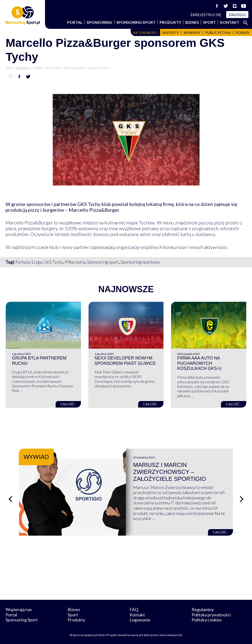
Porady (243, 33)
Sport (209, 22)
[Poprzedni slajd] (10, 499)
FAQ (134, 609)
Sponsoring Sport (136, 22)
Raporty (171, 33)
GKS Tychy (53, 262)
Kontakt (230, 22)
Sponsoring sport (103, 262)
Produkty (170, 22)
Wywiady (192, 33)
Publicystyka (218, 33)
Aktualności (145, 33)
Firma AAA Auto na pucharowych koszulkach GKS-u (199, 363)
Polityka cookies (207, 620)
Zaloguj (237, 15)
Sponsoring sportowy (140, 262)
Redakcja (23, 68)
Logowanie (140, 620)
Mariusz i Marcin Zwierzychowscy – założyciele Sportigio (169, 472)
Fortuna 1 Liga (29, 262)
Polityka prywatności (211, 615)
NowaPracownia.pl (129, 635)
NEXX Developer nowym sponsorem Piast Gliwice (125, 361)
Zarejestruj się (206, 15)
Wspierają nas (19, 609)
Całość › (68, 404)
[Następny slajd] (242, 499)
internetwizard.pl (171, 635)
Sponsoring (99, 22)
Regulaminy (203, 609)
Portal (75, 22)
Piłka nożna (75, 262)
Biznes (192, 22)
